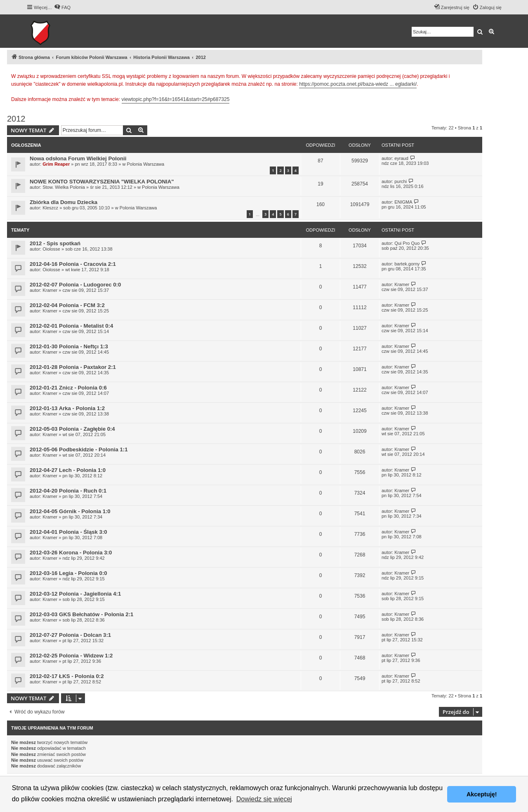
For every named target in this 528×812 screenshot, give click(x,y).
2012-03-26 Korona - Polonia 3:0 (71, 553)
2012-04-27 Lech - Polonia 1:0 (68, 470)
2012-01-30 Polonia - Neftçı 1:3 (69, 346)
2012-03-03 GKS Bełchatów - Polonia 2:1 (81, 614)
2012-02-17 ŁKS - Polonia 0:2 (67, 676)
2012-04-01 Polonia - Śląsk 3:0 (68, 532)
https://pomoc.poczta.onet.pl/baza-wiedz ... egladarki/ (358, 84)
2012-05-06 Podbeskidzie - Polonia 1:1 (79, 449)
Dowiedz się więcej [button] (264, 799)
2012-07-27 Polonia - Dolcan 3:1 (70, 635)
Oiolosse (51, 249)
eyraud (401, 158)
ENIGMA (403, 202)
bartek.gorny (407, 264)
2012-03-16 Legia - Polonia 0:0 (68, 573)
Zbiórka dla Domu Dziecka (64, 202)
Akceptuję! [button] (482, 794)
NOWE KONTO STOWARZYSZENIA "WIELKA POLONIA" (102, 182)
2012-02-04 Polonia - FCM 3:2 (67, 305)
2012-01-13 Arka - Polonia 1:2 (67, 408)
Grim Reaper (56, 164)
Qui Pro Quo (407, 243)
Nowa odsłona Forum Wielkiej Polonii (78, 158)
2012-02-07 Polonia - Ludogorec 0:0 (75, 285)
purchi (401, 181)
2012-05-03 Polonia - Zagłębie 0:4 (72, 429)
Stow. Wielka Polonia (64, 187)
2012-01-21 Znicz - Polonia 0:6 (68, 388)
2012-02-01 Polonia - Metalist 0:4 (71, 326)
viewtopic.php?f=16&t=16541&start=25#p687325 (176, 99)
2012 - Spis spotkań (55, 243)
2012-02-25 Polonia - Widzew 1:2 (71, 656)
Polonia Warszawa (145, 164)
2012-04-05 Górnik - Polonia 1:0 (70, 511)
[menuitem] (62, 7)
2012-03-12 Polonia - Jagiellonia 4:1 (75, 594)
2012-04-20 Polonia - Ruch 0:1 (68, 491)
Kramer (50, 290)
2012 (16, 119)
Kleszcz (50, 208)
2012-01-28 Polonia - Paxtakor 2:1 (73, 367)
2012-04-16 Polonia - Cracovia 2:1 (73, 264)
